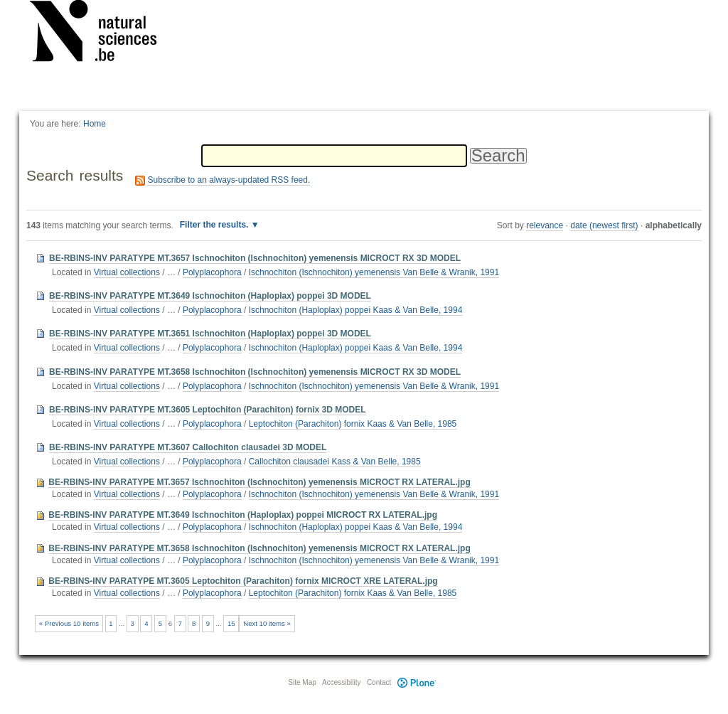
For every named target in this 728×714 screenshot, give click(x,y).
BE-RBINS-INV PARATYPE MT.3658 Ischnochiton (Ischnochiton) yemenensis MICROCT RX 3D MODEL (255, 372)
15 (231, 623)
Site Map (302, 682)
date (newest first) (604, 225)
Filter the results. (215, 225)
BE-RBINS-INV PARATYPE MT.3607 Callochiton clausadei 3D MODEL (188, 447)
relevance (545, 225)
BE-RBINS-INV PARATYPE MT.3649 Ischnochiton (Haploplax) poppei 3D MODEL (210, 296)
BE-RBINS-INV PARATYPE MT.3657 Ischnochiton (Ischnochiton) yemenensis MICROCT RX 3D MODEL (255, 258)
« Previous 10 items (69, 623)
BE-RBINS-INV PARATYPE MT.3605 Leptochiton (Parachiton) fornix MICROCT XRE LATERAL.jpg (243, 581)
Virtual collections (127, 272)
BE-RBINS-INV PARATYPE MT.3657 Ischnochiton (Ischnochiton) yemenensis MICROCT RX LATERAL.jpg (259, 482)
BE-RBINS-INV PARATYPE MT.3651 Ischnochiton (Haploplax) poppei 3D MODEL (210, 334)
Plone (417, 682)
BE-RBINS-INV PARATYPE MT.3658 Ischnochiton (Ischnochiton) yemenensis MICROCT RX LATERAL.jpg (259, 548)
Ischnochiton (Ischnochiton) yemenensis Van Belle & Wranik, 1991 (374, 272)
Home (95, 124)
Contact (379, 682)
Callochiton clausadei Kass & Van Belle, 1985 (335, 462)
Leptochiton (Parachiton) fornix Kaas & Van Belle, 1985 (353, 424)
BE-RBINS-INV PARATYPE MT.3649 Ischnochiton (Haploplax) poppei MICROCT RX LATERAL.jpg (243, 515)
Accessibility (341, 682)
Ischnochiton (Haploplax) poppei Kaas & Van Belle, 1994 (356, 310)
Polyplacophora (212, 272)
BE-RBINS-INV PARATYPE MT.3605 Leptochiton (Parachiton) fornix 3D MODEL (208, 410)
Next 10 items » (267, 623)
